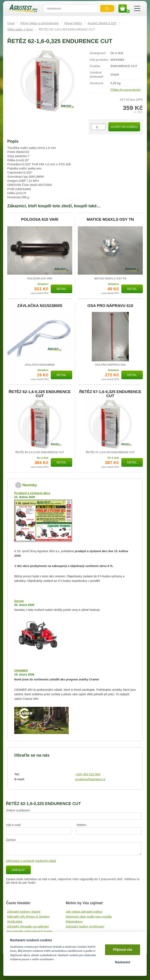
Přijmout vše (123, 950)
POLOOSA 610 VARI (40, 219)
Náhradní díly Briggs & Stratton (28, 916)
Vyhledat (107, 8)
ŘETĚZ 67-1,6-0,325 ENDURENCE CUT (110, 394)
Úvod (11, 23)
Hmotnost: (97, 83)
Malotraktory (74, 921)
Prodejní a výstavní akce (32, 493)
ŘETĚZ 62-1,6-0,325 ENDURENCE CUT (40, 394)
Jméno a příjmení (18, 810)
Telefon (81, 825)
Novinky (30, 485)
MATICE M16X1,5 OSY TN (110, 219)
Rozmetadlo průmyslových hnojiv (30, 931)
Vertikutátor (15, 921)
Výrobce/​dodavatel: (97, 74)
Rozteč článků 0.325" (102, 23)
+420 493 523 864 (88, 774)
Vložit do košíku (124, 127)
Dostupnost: (98, 53)
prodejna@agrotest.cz (90, 779)
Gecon (19, 601)
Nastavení (122, 962)
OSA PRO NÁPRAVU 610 (110, 306)
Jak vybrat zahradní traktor (84, 912)
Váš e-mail (13, 825)
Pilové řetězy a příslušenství (40, 23)
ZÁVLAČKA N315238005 (40, 306)
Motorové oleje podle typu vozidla (89, 916)
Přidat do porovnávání (126, 90)
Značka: (95, 66)
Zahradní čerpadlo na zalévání (28, 926)
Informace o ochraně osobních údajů (31, 861)
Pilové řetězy (73, 23)
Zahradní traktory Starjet (24, 912)
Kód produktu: (99, 60)
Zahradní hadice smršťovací (85, 926)
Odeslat (18, 870)
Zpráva (11, 840)
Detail (61, 289)
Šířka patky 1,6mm (20, 29)
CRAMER (21, 670)
